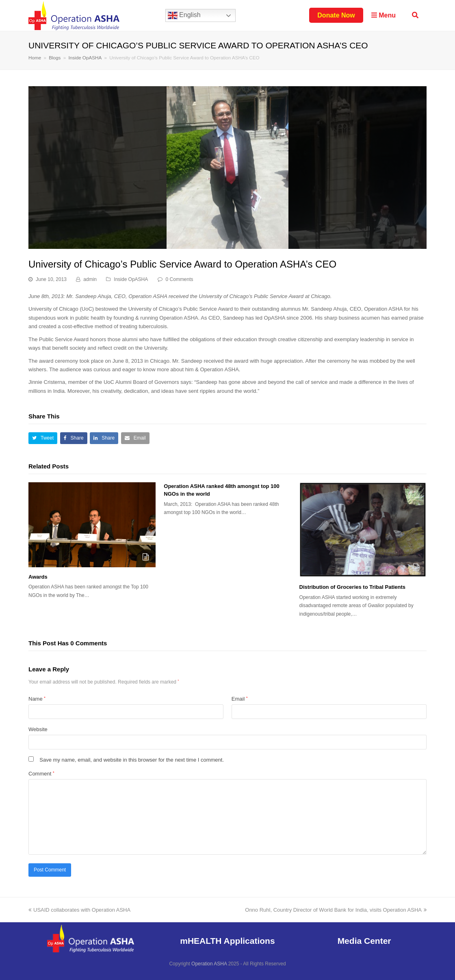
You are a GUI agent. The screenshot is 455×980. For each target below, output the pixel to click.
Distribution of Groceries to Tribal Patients (353, 587)
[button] (43, 438)
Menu (383, 15)
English (184, 15)
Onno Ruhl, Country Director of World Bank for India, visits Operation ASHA (336, 910)
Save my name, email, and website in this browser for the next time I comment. (132, 760)
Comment (41, 774)
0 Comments (180, 279)
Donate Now (336, 15)
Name (37, 699)
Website (38, 729)
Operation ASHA (209, 964)
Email (240, 699)
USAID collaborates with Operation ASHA (79, 910)
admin (90, 279)
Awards (38, 577)
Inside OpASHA (131, 279)
